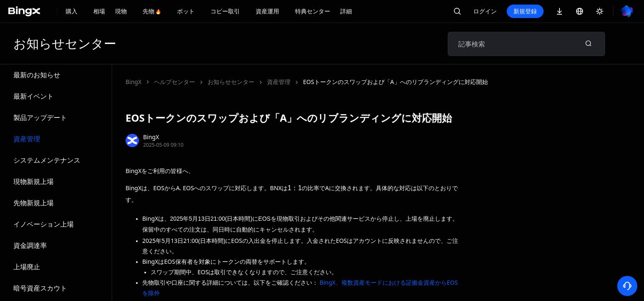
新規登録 (525, 11)
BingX (133, 82)
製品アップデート (40, 117)
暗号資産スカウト (40, 288)
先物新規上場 (33, 203)
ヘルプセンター (174, 82)
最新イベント (33, 96)
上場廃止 (27, 267)
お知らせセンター (231, 82)
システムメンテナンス (47, 160)
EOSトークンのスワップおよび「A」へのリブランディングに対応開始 (395, 82)
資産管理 (27, 139)
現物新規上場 (33, 181)
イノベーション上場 (44, 224)
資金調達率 (30, 245)
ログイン (485, 11)
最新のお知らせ (37, 75)
